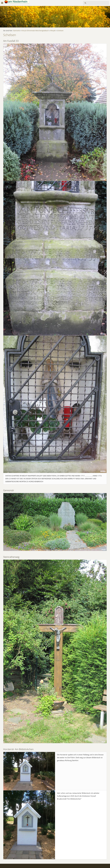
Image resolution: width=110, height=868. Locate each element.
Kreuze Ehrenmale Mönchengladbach (35, 31)
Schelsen (60, 31)
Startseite (17, 31)
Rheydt (53, 31)
